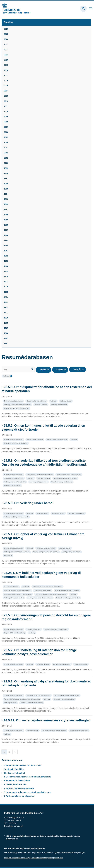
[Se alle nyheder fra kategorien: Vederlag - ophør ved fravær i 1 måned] (17, 552)
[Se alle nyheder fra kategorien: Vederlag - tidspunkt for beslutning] (32, 703)
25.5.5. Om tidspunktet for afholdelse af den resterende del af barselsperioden (47, 389)
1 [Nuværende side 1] (4, 752)
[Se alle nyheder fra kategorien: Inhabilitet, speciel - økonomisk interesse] (18, 590)
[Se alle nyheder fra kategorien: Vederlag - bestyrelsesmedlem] (14, 598)
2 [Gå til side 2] (10, 752)
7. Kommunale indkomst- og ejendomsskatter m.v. (27, 792)
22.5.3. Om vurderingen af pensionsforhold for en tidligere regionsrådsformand (46, 617)
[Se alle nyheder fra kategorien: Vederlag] (53, 401)
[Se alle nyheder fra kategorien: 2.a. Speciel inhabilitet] (12, 587)
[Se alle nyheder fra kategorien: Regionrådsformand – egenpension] (56, 629)
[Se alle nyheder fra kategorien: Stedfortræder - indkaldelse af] (37, 401)
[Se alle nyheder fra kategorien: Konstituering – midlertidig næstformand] (40, 474)
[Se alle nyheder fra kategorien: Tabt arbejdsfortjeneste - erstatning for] (67, 695)
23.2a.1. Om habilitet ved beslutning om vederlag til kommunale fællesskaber (41, 575)
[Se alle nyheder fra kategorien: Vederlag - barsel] (66, 401)
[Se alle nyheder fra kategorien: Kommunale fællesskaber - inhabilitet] (67, 590)
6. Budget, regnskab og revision (19, 788)
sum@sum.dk (17, 826)
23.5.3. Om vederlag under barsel (28, 503)
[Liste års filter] (78, 369)
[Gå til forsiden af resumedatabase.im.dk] (15, 9)
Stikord (60, 370)
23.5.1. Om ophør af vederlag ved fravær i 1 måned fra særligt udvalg (43, 536)
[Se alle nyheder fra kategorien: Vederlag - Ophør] (65, 548)
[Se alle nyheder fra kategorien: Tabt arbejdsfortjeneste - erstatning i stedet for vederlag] (22, 699)
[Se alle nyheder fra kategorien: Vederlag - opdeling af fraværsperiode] (17, 408)
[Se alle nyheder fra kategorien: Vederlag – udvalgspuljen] (13, 485)
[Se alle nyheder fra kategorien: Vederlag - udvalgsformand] (39, 482)
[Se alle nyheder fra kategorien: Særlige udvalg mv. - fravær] (72, 552)
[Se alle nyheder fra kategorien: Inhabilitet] (26, 587)
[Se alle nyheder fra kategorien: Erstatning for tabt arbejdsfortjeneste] (39, 695)
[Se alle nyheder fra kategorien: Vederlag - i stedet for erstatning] (64, 699)
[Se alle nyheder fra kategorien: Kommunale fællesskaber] (43, 590)
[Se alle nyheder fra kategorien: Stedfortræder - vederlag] (35, 439)
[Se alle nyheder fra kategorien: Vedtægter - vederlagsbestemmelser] (68, 598)
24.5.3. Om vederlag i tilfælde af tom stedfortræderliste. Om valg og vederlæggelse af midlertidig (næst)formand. (44, 462)
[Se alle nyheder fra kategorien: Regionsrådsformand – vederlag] (15, 633)
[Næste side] (15, 752)
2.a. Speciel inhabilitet (14, 769)
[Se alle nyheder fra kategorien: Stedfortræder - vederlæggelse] (57, 439)
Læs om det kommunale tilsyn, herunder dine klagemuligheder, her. (34, 858)
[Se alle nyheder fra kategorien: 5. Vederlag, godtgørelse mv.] (14, 401)
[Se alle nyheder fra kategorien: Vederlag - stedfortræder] (59, 404)
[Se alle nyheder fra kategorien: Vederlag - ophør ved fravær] (46, 548)
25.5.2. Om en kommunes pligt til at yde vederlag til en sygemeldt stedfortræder (43, 427)
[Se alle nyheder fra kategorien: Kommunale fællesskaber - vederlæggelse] (18, 594)
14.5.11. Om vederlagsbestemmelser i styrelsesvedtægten (47, 720)
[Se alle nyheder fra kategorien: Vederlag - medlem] (41, 404)
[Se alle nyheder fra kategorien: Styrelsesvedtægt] (33, 730)
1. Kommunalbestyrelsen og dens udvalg (23, 765)
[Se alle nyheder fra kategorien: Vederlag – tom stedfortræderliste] (15, 482)
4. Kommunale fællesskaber (17, 781)
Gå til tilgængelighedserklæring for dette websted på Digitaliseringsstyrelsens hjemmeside (43, 837)
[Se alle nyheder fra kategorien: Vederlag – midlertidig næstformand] (66, 478)
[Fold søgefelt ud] (83, 9)
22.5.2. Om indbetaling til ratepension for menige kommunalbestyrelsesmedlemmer (39, 652)
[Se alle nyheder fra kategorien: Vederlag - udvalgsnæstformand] (62, 482)
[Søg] (18, 369)
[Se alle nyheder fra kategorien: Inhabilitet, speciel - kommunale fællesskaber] (48, 587)
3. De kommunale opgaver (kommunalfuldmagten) (27, 777)
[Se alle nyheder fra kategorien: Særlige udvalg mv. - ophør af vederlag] (46, 552)
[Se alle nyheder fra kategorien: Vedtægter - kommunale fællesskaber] (40, 598)
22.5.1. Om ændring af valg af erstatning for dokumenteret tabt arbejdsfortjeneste (46, 683)
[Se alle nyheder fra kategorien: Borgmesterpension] (81, 664)
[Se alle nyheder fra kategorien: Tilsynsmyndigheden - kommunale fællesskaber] (51, 594)
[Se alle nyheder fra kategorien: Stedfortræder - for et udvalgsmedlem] (69, 474)
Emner (43, 370)
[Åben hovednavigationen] (91, 9)
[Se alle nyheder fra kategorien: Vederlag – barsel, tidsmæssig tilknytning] (18, 404)
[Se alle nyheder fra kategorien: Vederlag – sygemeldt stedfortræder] (16, 443)
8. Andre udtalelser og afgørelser (19, 796)
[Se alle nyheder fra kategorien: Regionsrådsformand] (34, 629)
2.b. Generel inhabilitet (14, 773)
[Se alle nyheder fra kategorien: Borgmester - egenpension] (62, 664)
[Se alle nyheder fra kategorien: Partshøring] (8, 555)
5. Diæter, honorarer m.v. (15, 784)
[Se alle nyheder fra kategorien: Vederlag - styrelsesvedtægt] (79, 730)
